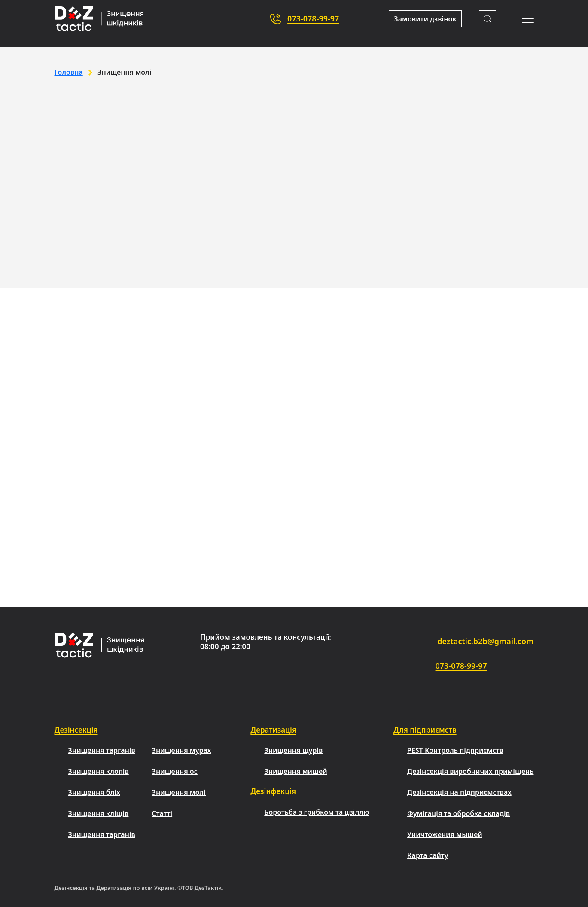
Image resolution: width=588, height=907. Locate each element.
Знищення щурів (293, 750)
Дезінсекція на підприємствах (459, 792)
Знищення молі (179, 792)
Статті (162, 813)
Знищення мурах (182, 750)
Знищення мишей (296, 771)
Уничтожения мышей (445, 834)
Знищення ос (175, 771)
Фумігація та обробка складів (459, 813)
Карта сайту (428, 855)
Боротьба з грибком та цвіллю (317, 812)
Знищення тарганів (102, 750)
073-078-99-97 (313, 18)
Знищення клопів (99, 771)
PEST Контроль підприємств (455, 750)
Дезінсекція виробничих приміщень (470, 771)
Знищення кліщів (99, 813)
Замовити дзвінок (425, 19)
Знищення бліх (94, 792)
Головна (69, 72)
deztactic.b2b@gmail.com (461, 642)
